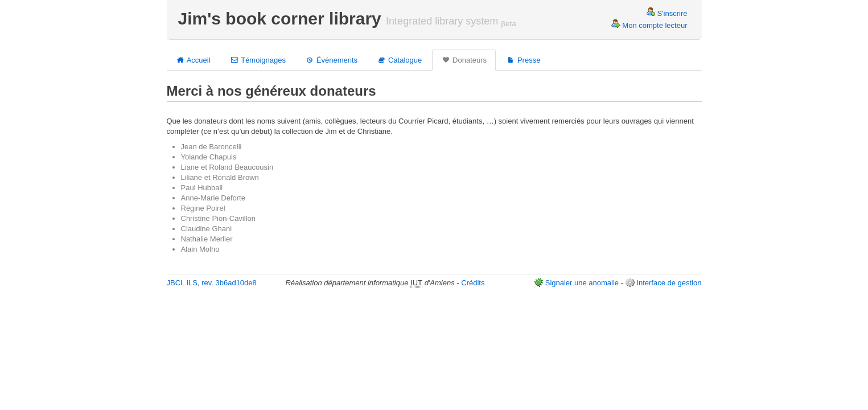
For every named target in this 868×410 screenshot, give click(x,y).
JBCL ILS (182, 283)
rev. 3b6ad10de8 (229, 283)
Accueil (193, 60)
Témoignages (258, 60)
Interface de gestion (669, 283)
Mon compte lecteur (649, 25)
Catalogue (399, 60)
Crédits (473, 283)
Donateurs (464, 60)
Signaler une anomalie (582, 283)
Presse (523, 60)
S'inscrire (667, 13)
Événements (331, 60)
